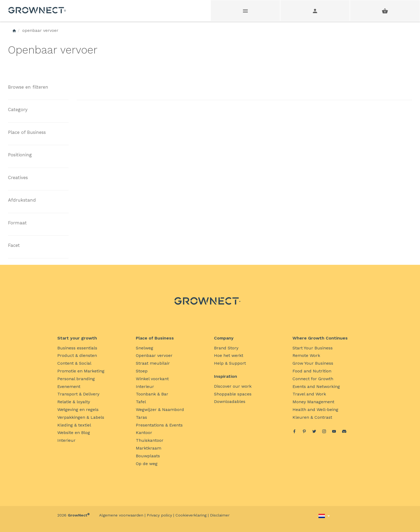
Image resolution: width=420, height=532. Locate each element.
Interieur (66, 440)
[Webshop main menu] (246, 11)
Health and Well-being (315, 410)
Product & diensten (77, 355)
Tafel (141, 402)
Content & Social (74, 363)
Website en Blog (74, 433)
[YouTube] (334, 432)
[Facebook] (294, 432)
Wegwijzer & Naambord (160, 410)
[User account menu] (315, 11)
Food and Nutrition (312, 371)
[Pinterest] (304, 432)
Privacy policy (159, 515)
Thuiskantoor (150, 440)
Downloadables (230, 401)
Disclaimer (220, 515)
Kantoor (144, 433)
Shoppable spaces (233, 394)
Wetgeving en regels (78, 410)
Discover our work (233, 386)
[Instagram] (324, 432)
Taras (141, 417)
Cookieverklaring (191, 515)
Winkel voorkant (152, 379)
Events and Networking (316, 386)
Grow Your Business (313, 363)
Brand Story (226, 348)
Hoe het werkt (229, 355)
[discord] (344, 432)
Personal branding (76, 379)
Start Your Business (313, 348)
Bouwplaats (148, 456)
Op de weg (147, 464)
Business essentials (77, 348)
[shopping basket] (385, 11)
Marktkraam (149, 448)
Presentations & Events (159, 425)
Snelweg (145, 348)
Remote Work (306, 355)
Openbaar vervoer (154, 355)
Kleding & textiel (74, 425)
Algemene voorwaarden (121, 515)
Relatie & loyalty (74, 402)
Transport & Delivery (78, 394)
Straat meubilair (153, 363)
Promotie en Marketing (81, 371)
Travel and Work (309, 394)
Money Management (313, 402)
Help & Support (230, 363)
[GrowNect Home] (14, 30)
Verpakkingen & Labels (81, 417)
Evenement (69, 386)
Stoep (142, 371)
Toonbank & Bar (152, 394)
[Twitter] (314, 432)
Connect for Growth (313, 379)
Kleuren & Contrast (312, 417)
